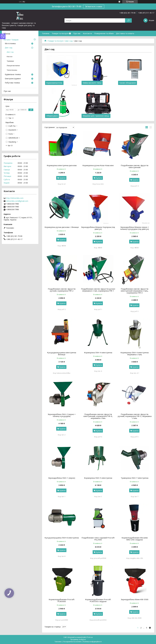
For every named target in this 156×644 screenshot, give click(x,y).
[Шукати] (128, 20)
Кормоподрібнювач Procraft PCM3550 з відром (98, 600)
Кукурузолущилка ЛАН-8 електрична (62, 538)
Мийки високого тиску (92, 83)
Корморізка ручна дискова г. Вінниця (62, 227)
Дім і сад (69, 41)
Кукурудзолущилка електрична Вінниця (62, 353)
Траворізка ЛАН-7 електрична (135, 478)
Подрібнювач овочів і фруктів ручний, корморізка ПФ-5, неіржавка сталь (135, 416)
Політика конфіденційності (92, 642)
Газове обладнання (128, 83)
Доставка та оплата (125, 33)
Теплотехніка (12, 70)
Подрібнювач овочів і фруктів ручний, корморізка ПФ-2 (62, 290)
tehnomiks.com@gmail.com (17, 201)
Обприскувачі (52, 116)
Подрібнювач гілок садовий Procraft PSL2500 (98, 539)
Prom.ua (90, 637)
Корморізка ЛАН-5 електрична (98, 478)
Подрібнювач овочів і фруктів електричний (135, 166)
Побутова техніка (12, 83)
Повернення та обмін (104, 33)
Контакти (87, 33)
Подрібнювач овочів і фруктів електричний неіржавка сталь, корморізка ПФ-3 (135, 291)
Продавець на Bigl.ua (78, 639)
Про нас (77, 33)
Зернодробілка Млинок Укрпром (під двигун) (98, 228)
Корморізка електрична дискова (62, 165)
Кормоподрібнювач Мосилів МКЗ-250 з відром (135, 539)
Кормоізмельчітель (54, 83)
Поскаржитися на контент (72, 642)
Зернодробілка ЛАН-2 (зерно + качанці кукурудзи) (62, 415)
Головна (46, 33)
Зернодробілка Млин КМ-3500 (135, 599)
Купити (62, 178)
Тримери (10, 61)
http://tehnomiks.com (15, 198)
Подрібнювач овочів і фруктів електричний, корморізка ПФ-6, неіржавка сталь (98, 416)
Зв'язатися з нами (94, 6)
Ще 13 (10, 146)
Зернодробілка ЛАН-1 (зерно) (62, 478)
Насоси (10, 57)
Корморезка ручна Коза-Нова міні (98, 165)
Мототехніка (10, 44)
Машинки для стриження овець (96, 116)
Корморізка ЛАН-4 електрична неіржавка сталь (135, 353)
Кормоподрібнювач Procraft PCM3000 (62, 600)
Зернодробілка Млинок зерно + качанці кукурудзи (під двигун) (135, 228)
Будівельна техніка (13, 75)
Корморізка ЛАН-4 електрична (98, 352)
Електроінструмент (13, 79)
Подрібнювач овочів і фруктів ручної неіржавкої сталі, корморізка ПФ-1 (98, 290)
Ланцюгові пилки (13, 66)
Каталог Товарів (11, 40)
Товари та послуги (60, 33)
